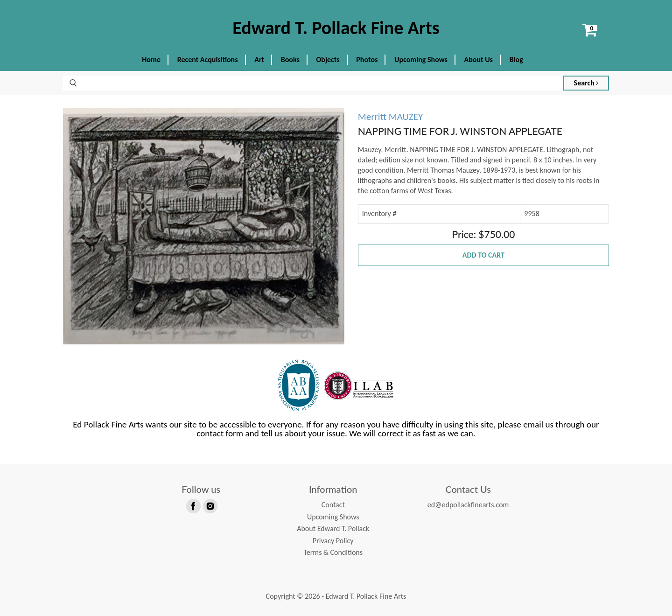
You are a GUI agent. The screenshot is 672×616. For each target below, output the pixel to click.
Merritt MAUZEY (391, 117)
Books (290, 59)
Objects (328, 59)
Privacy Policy (333, 541)
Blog (516, 59)
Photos (367, 59)
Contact (333, 505)
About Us (479, 59)
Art (259, 59)
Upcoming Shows (421, 59)
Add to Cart (483, 255)
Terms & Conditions (333, 552)
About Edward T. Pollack (333, 528)
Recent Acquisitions (208, 59)
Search (586, 83)
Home (151, 59)
